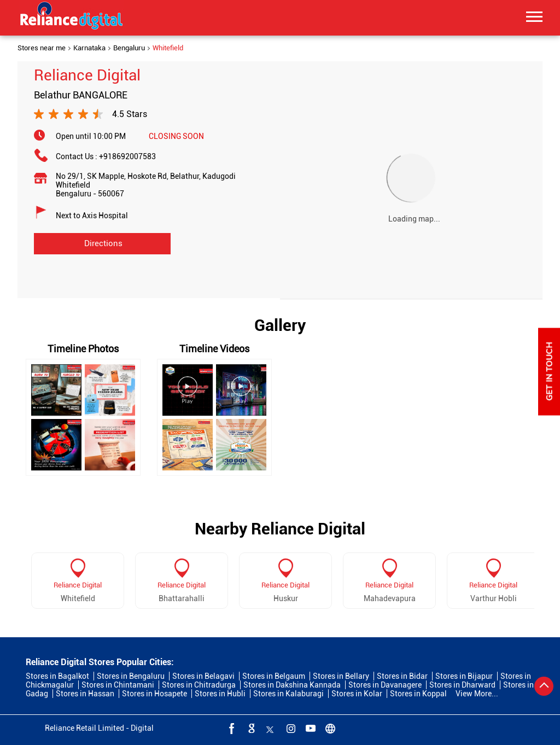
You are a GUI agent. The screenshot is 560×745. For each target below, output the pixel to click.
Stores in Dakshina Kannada (292, 685)
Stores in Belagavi (203, 676)
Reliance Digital (78, 585)
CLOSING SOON (176, 136)
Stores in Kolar (357, 694)
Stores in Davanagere (385, 685)
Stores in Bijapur (464, 676)
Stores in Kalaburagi (288, 694)
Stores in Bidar (402, 676)
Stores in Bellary (341, 676)
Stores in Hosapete (154, 694)
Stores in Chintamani (118, 685)
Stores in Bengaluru (131, 676)
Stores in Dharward (462, 685)
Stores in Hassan (85, 694)
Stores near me (42, 48)
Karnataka (89, 48)
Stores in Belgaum (274, 676)
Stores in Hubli (220, 694)
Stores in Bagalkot (57, 676)
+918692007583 (127, 156)
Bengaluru (129, 48)
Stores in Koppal (418, 694)
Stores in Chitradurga (199, 685)
